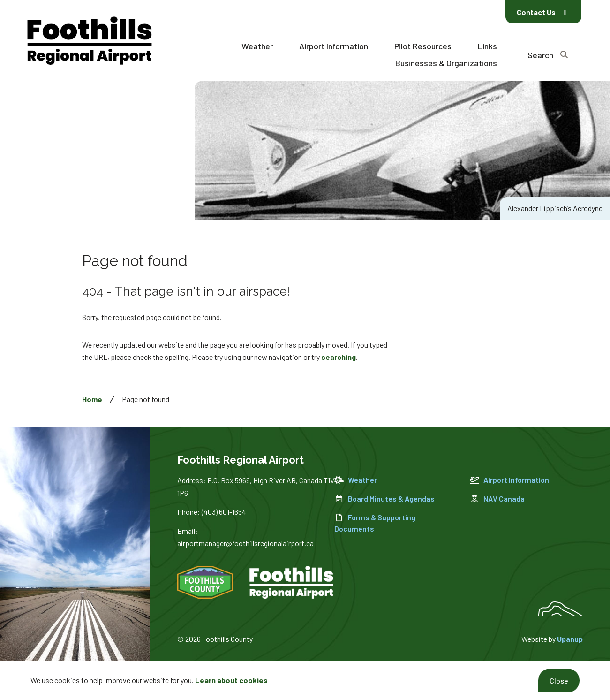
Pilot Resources (423, 46)
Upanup (570, 639)
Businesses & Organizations (446, 63)
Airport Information (334, 46)
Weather (257, 46)
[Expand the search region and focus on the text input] (548, 55)
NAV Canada (497, 498)
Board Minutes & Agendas (384, 498)
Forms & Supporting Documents (375, 523)
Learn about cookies (231, 680)
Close (559, 681)
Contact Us (542, 12)
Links (487, 46)
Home (92, 399)
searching (339, 357)
